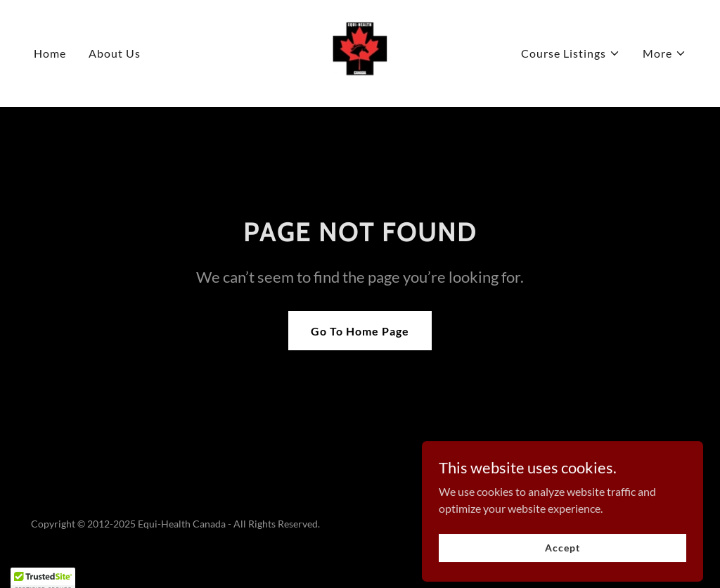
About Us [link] (115, 53)
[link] (360, 52)
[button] (571, 53)
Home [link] (50, 53)
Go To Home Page (360, 331)
